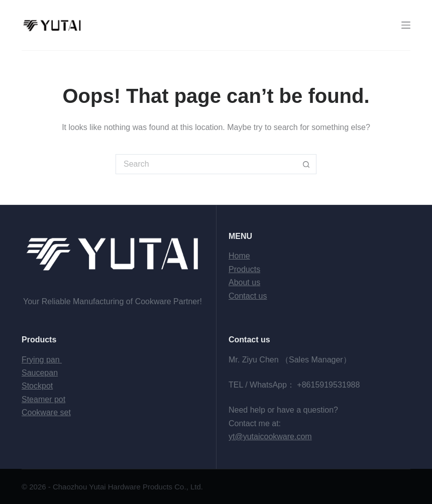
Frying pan (42, 360)
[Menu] (406, 25)
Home (239, 256)
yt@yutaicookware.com (270, 436)
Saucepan (40, 373)
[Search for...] (206, 164)
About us (244, 282)
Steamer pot (43, 399)
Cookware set (46, 412)
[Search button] (306, 164)
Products (244, 269)
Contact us (248, 296)
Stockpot (37, 386)
